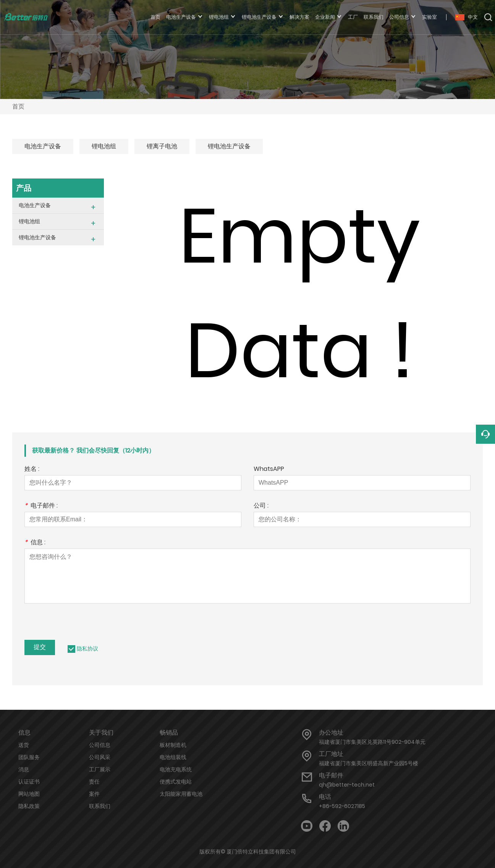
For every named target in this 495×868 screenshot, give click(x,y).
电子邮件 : (41, 506)
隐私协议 (87, 649)
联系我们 (100, 806)
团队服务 (29, 757)
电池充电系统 (176, 769)
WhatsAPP (269, 470)
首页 (18, 106)
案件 (94, 794)
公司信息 (100, 745)
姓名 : (32, 470)
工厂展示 (100, 769)
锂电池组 (104, 146)
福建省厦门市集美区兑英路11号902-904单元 (372, 742)
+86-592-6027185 (342, 806)
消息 (24, 769)
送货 (24, 745)
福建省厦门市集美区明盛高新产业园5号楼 (369, 763)
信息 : (35, 543)
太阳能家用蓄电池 (181, 794)
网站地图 (29, 794)
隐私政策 (29, 806)
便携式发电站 (176, 782)
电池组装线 (173, 757)
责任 (94, 782)
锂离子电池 (162, 146)
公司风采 (100, 757)
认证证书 (29, 782)
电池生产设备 (43, 146)
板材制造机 (173, 745)
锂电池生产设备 (229, 146)
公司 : (261, 506)
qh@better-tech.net (347, 785)
